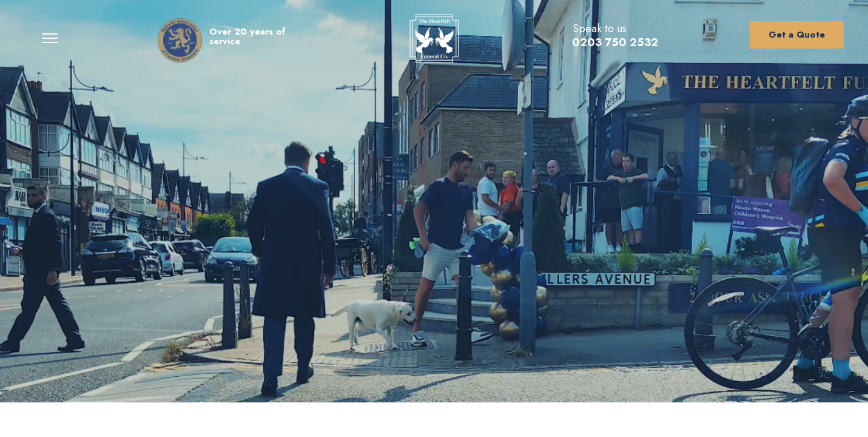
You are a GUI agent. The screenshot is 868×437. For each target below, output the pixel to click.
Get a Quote (797, 35)
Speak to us (599, 29)
